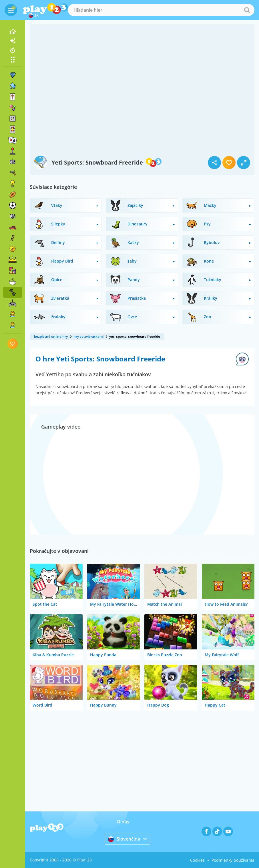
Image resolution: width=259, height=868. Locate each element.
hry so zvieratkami (88, 336)
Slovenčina (124, 839)
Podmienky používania (233, 860)
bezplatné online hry (51, 336)
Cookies (197, 860)
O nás (123, 822)
